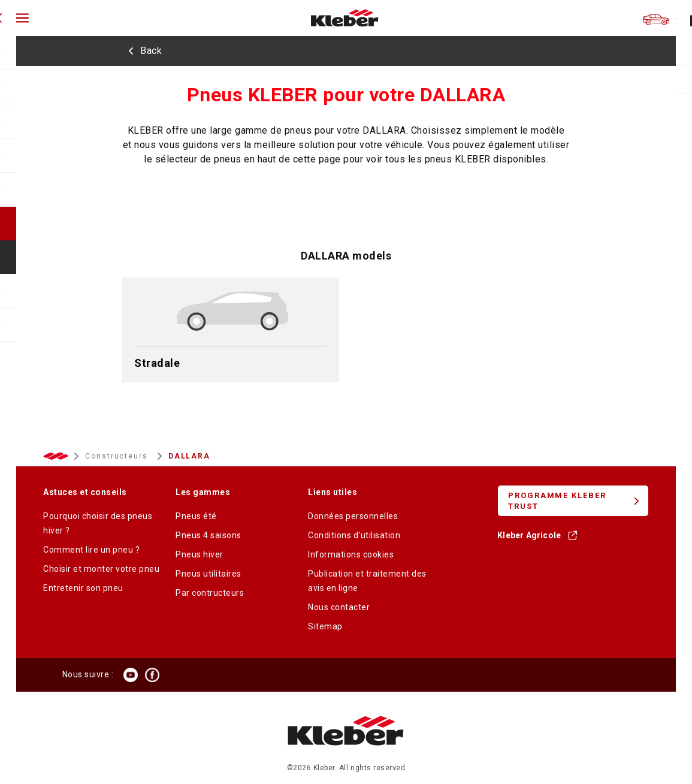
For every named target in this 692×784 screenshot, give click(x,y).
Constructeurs (118, 456)
